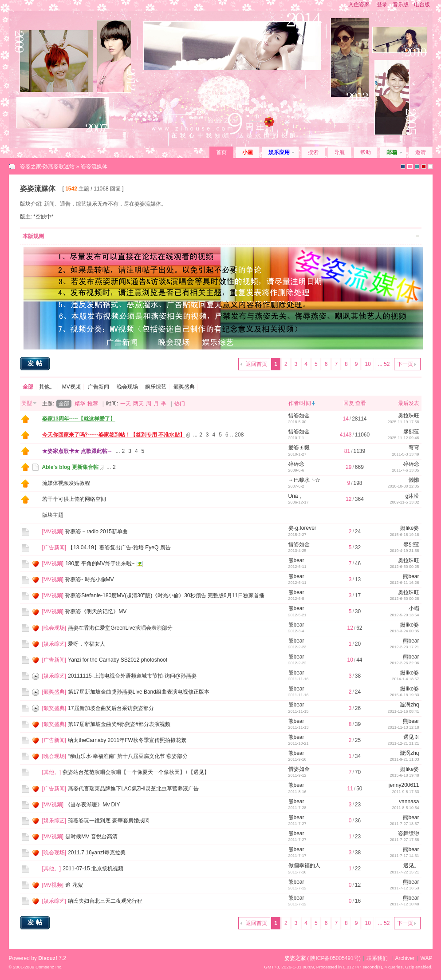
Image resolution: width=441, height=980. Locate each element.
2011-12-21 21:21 (403, 743)
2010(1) (424, 167)
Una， (296, 496)
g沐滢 (412, 496)
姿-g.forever (302, 528)
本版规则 (33, 236)
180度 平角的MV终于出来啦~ (100, 563)
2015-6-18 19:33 (404, 695)
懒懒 (414, 480)
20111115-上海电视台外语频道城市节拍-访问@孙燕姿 (132, 676)
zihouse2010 (410, 167)
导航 (339, 152)
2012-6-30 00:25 (404, 567)
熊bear (296, 560)
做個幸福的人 (304, 865)
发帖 (36, 363)
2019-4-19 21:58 (404, 551)
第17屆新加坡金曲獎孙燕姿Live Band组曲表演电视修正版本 (139, 692)
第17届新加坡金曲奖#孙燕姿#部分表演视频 (119, 724)
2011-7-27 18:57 (404, 824)
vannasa (409, 801)
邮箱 (392, 152)
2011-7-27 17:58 (404, 840)
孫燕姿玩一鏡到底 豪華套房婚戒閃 (108, 821)
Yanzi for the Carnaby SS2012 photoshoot (118, 660)
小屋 (248, 152)
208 (239, 435)
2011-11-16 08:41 (403, 711)
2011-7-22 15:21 (404, 872)
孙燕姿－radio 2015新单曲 (96, 532)
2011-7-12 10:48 (404, 904)
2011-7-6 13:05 (405, 470)
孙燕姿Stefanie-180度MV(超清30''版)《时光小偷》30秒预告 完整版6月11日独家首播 (165, 595)
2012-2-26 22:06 (404, 663)
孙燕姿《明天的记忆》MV (96, 611)
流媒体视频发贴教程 (66, 483)
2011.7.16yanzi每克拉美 (96, 853)
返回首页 (256, 364)
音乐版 (401, 4)
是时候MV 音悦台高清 (91, 837)
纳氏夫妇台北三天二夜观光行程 (105, 901)
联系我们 (377, 958)
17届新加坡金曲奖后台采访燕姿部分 (111, 708)
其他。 (47, 387)
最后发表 (409, 403)
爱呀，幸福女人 (87, 644)
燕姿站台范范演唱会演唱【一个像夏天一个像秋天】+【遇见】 (136, 772)
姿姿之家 (295, 958)
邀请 (421, 152)
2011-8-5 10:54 (405, 808)
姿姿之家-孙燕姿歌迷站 (47, 167)
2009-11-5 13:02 (404, 502)
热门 (180, 404)
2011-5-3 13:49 (405, 454)
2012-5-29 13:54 (404, 615)
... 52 (384, 364)
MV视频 (71, 387)
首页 (221, 152)
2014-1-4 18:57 (405, 679)
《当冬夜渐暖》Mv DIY (93, 805)
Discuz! (48, 958)
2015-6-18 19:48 (404, 775)
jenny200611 (404, 785)
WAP (427, 958)
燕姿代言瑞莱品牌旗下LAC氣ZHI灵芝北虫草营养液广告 (133, 789)
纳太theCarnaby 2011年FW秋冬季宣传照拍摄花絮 (127, 740)
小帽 (414, 608)
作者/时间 (300, 403)
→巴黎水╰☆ (304, 480)
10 (368, 364)
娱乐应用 (279, 152)
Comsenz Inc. (49, 967)
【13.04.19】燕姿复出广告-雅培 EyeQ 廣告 (119, 548)
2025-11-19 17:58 (403, 422)
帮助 (366, 152)
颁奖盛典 (184, 387)
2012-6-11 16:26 (404, 583)
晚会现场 (127, 387)
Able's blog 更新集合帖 (71, 467)
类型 (27, 403)
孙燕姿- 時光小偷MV (89, 579)
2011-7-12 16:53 (404, 888)
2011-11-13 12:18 (403, 727)
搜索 (313, 152)
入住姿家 (359, 4)
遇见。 (411, 865)
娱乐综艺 (156, 387)
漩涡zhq (409, 705)
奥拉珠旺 (409, 416)
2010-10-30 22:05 (403, 486)
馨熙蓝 (411, 432)
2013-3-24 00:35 (404, 631)
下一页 (405, 364)
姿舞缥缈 (409, 833)
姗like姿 (409, 528)
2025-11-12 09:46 (403, 438)
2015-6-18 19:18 (404, 535)
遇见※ (411, 737)
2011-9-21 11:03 (404, 759)
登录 (382, 4)
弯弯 (414, 448)
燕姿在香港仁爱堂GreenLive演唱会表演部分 (120, 628)
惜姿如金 (299, 416)
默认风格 (403, 167)
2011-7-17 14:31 (404, 856)
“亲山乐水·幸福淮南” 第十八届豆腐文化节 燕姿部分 (128, 756)
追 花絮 (74, 885)
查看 (361, 403)
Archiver (405, 958)
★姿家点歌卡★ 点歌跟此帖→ (77, 451)
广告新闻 (98, 387)
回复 (349, 403)
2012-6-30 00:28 (404, 599)
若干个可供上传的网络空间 (74, 499)
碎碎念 (296, 464)
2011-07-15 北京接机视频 (93, 869)
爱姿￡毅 (299, 448)
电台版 (422, 4)
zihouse (430, 167)
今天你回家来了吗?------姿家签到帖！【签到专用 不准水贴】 (114, 435)
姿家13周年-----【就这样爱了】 (79, 419)
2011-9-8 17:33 (405, 792)
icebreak (417, 167)
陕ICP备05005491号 (334, 958)
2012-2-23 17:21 (404, 647)
